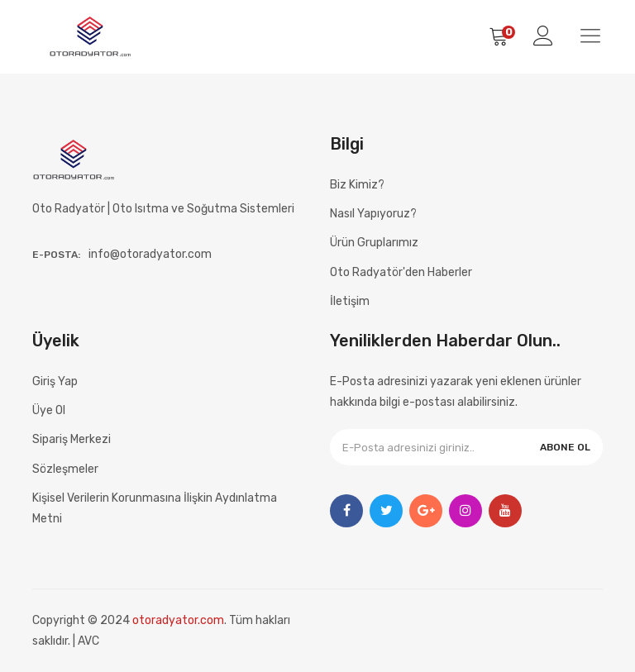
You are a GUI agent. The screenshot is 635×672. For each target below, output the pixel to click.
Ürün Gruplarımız (374, 243)
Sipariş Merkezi (72, 439)
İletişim (350, 301)
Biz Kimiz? (357, 185)
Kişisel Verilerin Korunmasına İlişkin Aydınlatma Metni (155, 508)
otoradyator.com (178, 620)
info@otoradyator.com (150, 254)
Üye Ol (49, 410)
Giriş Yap (55, 381)
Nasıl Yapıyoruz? (373, 214)
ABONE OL (565, 447)
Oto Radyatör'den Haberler (401, 272)
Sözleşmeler (65, 469)
